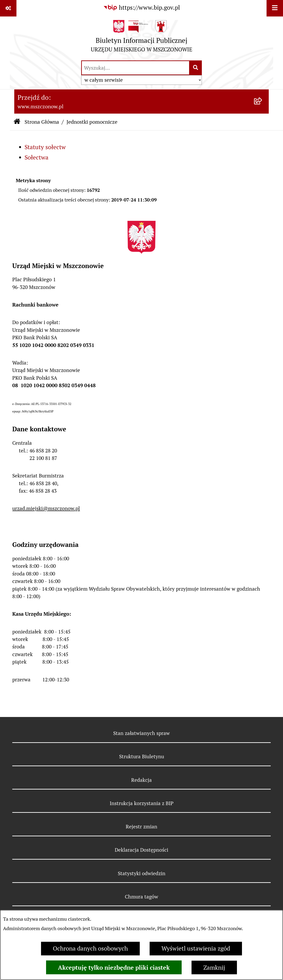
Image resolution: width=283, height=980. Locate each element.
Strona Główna (42, 122)
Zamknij (214, 968)
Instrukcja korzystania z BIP (142, 803)
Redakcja (141, 780)
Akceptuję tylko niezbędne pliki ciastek (114, 967)
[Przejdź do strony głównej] (142, 38)
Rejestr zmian (141, 827)
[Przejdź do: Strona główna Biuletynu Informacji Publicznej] (17, 122)
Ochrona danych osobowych (90, 948)
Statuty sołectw (45, 147)
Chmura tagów (141, 897)
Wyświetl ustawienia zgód (196, 948)
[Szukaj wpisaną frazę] (196, 68)
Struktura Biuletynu (142, 757)
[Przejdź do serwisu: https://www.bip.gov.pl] (141, 8)
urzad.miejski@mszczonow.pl (46, 508)
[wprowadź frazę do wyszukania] (135, 68)
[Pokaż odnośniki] (8, 8)
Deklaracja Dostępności (141, 850)
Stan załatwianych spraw (141, 733)
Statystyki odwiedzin (142, 873)
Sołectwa (37, 157)
